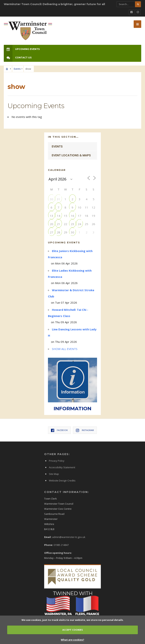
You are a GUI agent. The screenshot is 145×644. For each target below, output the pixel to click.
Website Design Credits (62, 481)
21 (59, 224)
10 (79, 207)
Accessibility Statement (62, 467)
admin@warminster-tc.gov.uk (69, 537)
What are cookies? (72, 640)
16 (72, 216)
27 (52, 232)
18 (86, 216)
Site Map (54, 474)
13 (52, 216)
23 (72, 224)
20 (52, 224)
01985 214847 (61, 545)
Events (17, 69)
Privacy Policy (57, 461)
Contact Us (18, 58)
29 (66, 232)
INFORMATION (72, 409)
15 (66, 216)
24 (79, 224)
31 (59, 199)
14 (59, 216)
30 (52, 199)
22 (66, 224)
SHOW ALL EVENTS (65, 349)
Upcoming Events (22, 49)
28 (59, 232)
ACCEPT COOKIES (73, 630)
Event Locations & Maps (71, 155)
